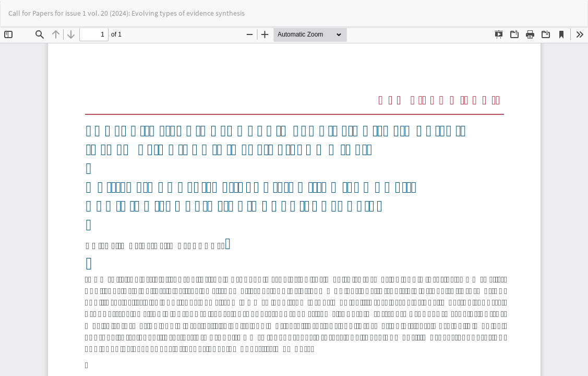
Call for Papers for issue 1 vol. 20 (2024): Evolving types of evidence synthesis (127, 13)
